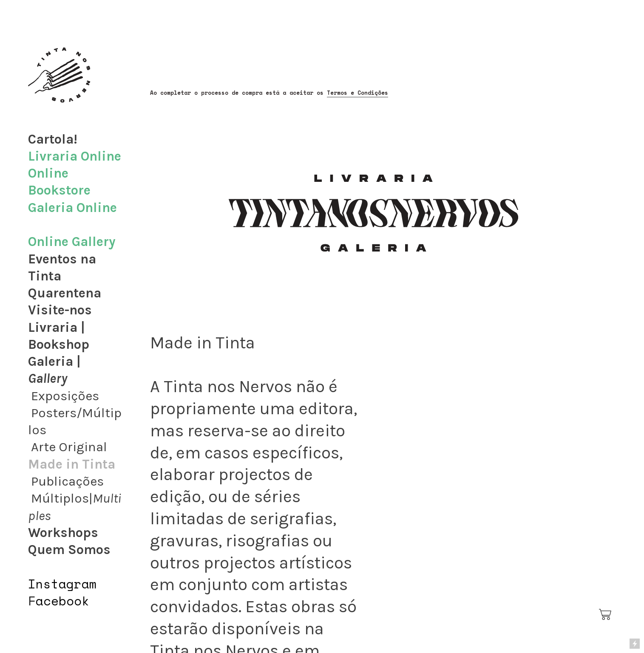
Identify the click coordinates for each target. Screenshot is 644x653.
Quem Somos (69, 550)
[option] (492, 466)
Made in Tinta (72, 464)
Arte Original (69, 447)
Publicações (67, 481)
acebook (62, 601)
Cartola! (53, 139)
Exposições (65, 396)
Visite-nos (60, 310)
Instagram (62, 584)
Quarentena (65, 293)
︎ (606, 615)
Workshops (63, 533)
